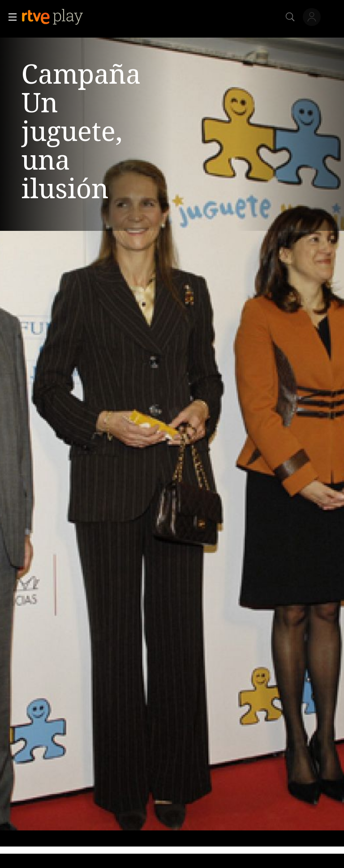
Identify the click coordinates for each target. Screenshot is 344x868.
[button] (10, 17)
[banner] (60, 17)
